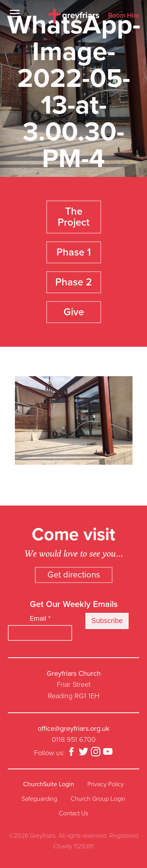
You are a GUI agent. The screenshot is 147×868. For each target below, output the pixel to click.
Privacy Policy (106, 784)
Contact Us (73, 813)
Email (40, 618)
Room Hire (124, 16)
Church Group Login (98, 799)
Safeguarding (39, 799)
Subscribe (107, 621)
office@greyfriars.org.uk (73, 728)
